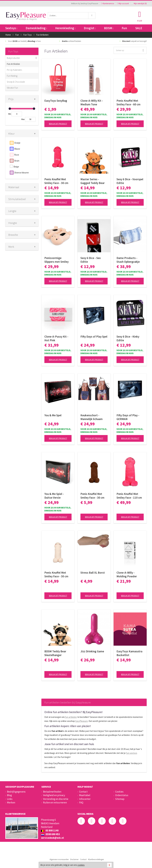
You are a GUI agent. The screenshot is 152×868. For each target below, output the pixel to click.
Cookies (119, 792)
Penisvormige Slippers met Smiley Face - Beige (56, 260)
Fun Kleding (12, 76)
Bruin (17, 161)
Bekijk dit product (58, 124)
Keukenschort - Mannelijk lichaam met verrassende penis (92, 417)
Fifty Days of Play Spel (94, 337)
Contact (83, 792)
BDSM (109, 28)
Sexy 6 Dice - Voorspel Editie (130, 181)
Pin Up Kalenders (14, 70)
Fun (124, 28)
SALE (139, 28)
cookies (81, 865)
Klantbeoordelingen (96, 859)
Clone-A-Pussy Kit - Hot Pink (56, 338)
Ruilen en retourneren (55, 803)
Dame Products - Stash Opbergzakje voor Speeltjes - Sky (129, 260)
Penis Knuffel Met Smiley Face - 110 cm (129, 496)
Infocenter (85, 799)
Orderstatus (122, 795)
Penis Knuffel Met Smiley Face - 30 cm (56, 181)
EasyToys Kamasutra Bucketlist (129, 653)
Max (23, 119)
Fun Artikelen (13, 64)
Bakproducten (13, 58)
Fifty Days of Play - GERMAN (128, 417)
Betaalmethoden (52, 792)
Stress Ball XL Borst (93, 573)
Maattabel (85, 795)
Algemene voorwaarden (59, 859)
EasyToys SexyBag (56, 101)
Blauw (17, 149)
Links (10, 799)
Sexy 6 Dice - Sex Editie (91, 260)
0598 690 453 (50, 834)
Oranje (17, 143)
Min (10, 114)
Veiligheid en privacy (54, 795)
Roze (17, 155)
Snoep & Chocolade (16, 82)
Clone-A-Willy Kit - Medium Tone (92, 102)
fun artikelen (71, 717)
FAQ (81, 803)
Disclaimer (74, 859)
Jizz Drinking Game (92, 651)
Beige (16, 167)
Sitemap (120, 799)
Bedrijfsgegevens (16, 792)
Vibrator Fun (12, 88)
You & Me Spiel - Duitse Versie (54, 496)
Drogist (90, 28)
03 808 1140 (50, 830)
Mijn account (123, 3)
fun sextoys (132, 753)
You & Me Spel (53, 415)
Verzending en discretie (56, 799)
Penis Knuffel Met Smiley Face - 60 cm (128, 102)
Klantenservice (108, 3)
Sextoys (11, 28)
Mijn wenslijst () (139, 3)
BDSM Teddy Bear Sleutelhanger (55, 653)
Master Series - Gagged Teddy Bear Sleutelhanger (93, 181)
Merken (11, 803)
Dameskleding (36, 28)
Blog (9, 795)
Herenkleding (65, 28)
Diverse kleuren (22, 173)
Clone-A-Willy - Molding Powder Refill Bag (127, 574)
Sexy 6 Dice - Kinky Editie (128, 338)
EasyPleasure (81, 721)
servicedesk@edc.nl (52, 838)
